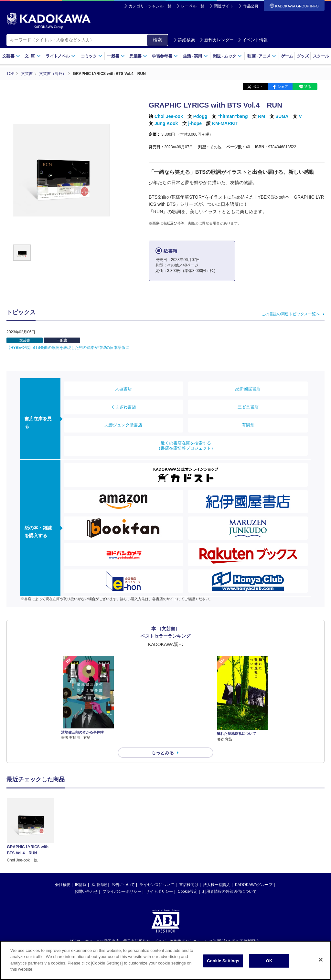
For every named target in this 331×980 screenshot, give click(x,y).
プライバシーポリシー (122, 891)
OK (269, 961)
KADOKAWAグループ (254, 885)
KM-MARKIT (225, 123)
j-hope (195, 123)
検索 (157, 40)
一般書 (116, 56)
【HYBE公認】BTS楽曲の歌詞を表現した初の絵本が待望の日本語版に (68, 348)
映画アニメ (262, 56)
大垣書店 (123, 389)
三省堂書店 (248, 407)
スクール (321, 56)
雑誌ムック (227, 56)
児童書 (138, 56)
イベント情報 (253, 40)
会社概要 (63, 885)
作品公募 (251, 6)
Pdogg (200, 116)
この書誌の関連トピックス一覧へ (291, 314)
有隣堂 (248, 425)
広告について (123, 885)
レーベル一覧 (193, 6)
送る (308, 87)
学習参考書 (165, 56)
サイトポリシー (159, 891)
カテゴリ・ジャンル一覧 (150, 6)
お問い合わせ (86, 891)
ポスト (258, 87)
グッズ (303, 56)
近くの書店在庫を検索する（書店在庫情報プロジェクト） (186, 446)
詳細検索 (184, 40)
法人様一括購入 (217, 885)
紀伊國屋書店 (248, 389)
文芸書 (11, 56)
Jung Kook (166, 123)
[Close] (321, 960)
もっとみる (163, 753)
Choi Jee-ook (169, 116)
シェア (283, 87)
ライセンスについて (157, 885)
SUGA (282, 116)
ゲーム (287, 56)
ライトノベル (60, 56)
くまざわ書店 (123, 407)
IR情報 (81, 885)
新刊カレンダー (217, 40)
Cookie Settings (223, 961)
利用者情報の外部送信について (230, 891)
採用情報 (99, 885)
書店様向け (189, 885)
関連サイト (224, 6)
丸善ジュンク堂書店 (123, 425)
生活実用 (195, 56)
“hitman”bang (233, 116)
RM (262, 116)
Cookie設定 (188, 891)
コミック (92, 56)
